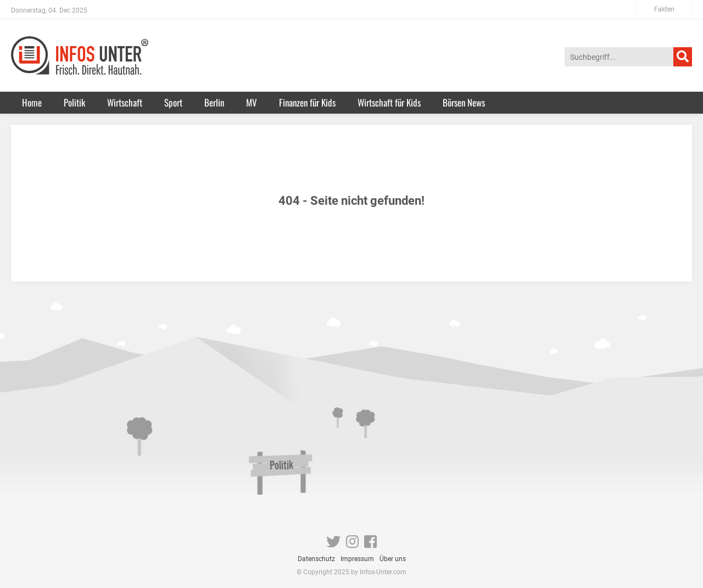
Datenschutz (316, 559)
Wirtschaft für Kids (389, 102)
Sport (173, 102)
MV (252, 102)
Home (32, 102)
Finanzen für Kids (307, 102)
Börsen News (464, 102)
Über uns (393, 559)
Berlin (214, 102)
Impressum (357, 559)
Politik (74, 102)
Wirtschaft (125, 102)
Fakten (664, 9)
